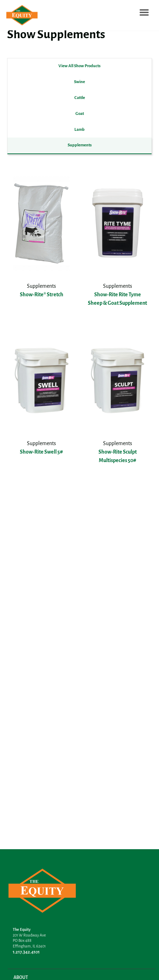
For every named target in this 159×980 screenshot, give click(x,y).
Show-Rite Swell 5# (41, 452)
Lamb (79, 130)
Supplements (80, 145)
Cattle (80, 98)
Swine (79, 82)
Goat (80, 114)
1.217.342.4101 (26, 952)
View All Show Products (79, 66)
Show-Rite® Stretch (42, 295)
